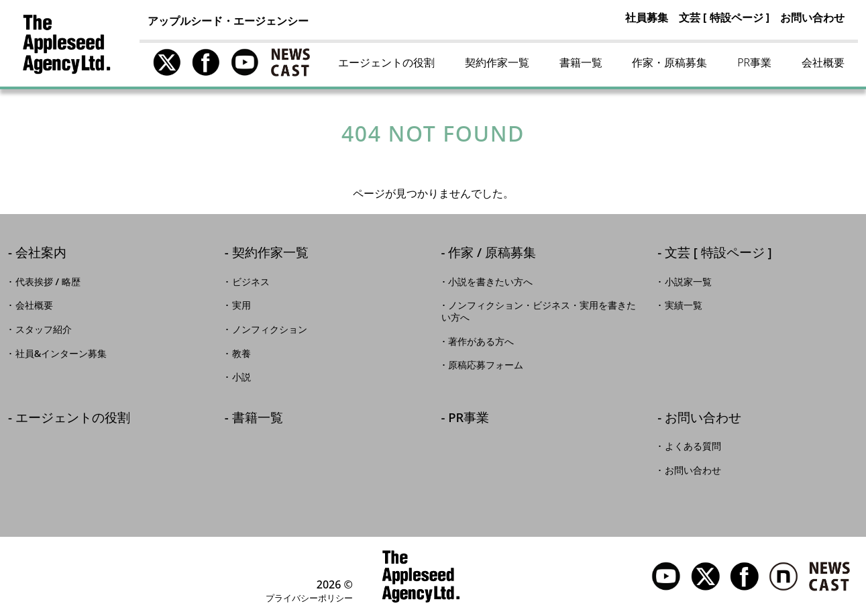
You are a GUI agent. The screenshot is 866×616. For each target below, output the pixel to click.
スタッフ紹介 (44, 329)
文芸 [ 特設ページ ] (724, 17)
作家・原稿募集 (669, 62)
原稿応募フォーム (486, 365)
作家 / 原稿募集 (492, 253)
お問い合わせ (812, 17)
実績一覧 (684, 305)
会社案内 (41, 253)
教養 (241, 354)
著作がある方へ (481, 342)
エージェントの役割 (386, 62)
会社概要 (823, 62)
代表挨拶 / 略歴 (48, 282)
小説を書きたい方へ (490, 282)
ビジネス (251, 282)
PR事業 (754, 62)
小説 (241, 377)
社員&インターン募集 (61, 354)
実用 (241, 305)
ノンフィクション (270, 329)
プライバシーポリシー (309, 598)
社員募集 (647, 17)
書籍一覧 (581, 62)
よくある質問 (693, 446)
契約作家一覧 (497, 62)
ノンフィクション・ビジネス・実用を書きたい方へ (539, 311)
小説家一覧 (688, 282)
